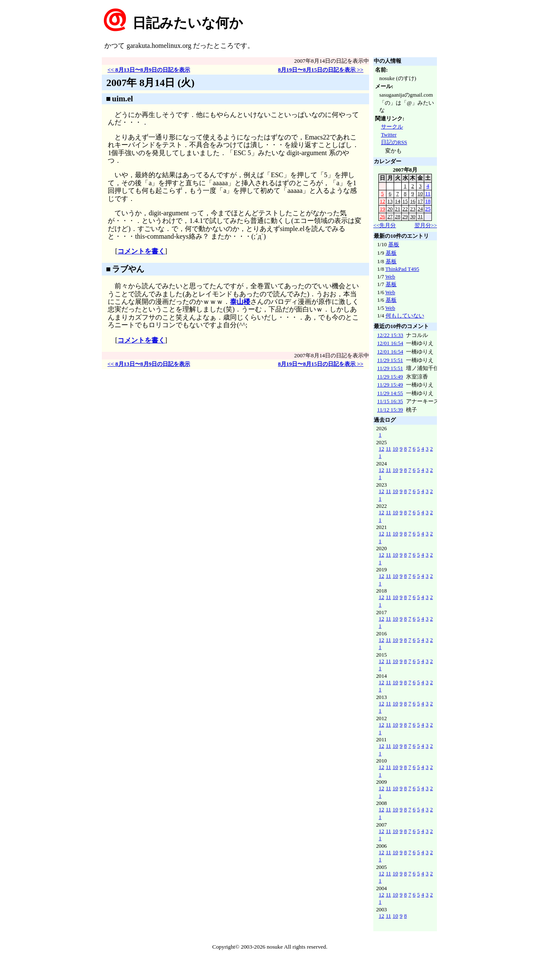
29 (405, 217)
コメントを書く (141, 251)
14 (398, 201)
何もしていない (405, 316)
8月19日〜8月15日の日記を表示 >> (321, 70)
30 (413, 217)
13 (390, 201)
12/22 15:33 (390, 335)
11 (428, 194)
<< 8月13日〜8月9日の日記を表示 (149, 70)
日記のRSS (394, 142)
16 (413, 201)
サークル (392, 127)
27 (390, 217)
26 (382, 217)
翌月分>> (426, 226)
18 (428, 201)
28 (398, 217)
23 (413, 209)
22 (405, 209)
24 (420, 209)
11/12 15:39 (390, 410)
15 (405, 201)
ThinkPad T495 (402, 269)
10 (420, 194)
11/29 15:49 (390, 377)
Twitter (389, 135)
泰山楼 (240, 302)
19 (382, 209)
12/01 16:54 (390, 343)
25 (428, 209)
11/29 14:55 (390, 393)
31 (420, 217)
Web (390, 277)
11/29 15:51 (390, 360)
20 (390, 209)
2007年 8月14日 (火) (150, 83)
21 (398, 209)
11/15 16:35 (390, 401)
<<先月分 (385, 226)
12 (382, 201)
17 (420, 201)
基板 (394, 245)
